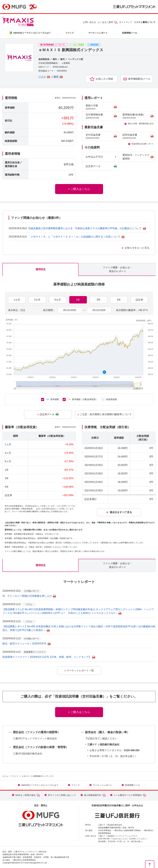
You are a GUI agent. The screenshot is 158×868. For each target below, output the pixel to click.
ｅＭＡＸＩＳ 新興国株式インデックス (38, 776)
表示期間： (49, 310)
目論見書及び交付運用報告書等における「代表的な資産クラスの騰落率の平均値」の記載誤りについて (87, 228)
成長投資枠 (94, 45)
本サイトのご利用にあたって (62, 795)
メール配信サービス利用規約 (130, 795)
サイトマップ (126, 22)
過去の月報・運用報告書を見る (141, 124)
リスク (44, 77)
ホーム (5, 776)
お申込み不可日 (94, 157)
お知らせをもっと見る (137, 248)
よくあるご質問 (108, 22)
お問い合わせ (89, 22)
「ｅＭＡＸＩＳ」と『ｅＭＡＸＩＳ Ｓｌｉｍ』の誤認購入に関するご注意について (76, 237)
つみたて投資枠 (78, 45)
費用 (58, 77)
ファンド (70, 33)
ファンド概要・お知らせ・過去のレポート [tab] (118, 269)
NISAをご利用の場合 (28, 795)
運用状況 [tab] (41, 269)
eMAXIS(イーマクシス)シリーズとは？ (40, 785)
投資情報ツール (130, 33)
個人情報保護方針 (95, 795)
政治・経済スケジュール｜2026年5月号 (26, 644)
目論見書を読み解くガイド (143, 144)
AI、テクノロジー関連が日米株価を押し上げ (29, 596)
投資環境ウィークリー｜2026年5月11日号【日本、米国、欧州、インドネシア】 (49, 657)
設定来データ (101, 166)
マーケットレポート (98, 33)
